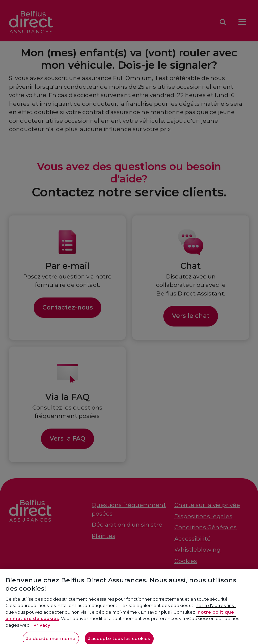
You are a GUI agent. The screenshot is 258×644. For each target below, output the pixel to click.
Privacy (42, 627)
